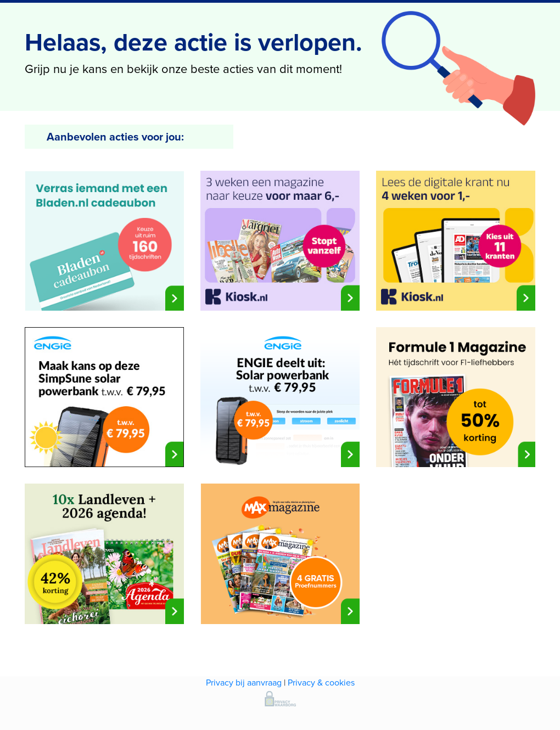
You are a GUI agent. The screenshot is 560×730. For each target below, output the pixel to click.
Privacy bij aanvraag (244, 683)
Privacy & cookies (321, 683)
